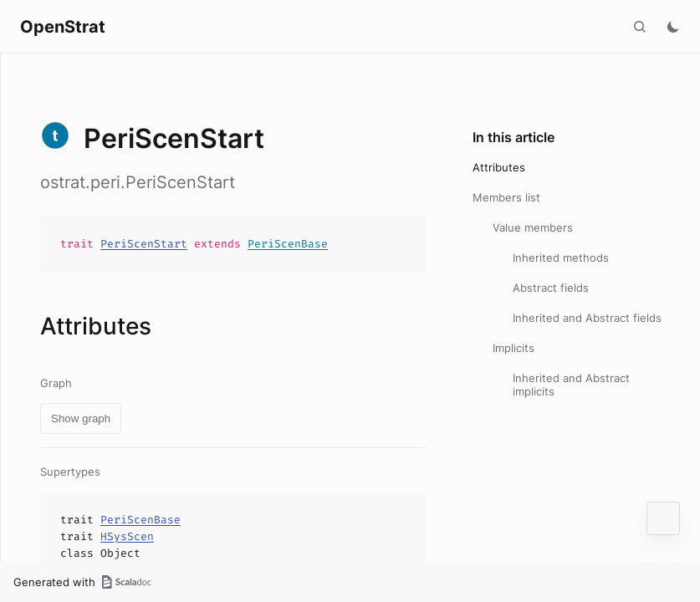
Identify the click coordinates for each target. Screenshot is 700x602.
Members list (506, 197)
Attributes (499, 167)
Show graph (81, 418)
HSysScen (127, 536)
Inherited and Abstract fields (587, 318)
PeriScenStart (144, 244)
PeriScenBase (288, 244)
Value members (533, 227)
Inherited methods (561, 258)
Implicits (514, 348)
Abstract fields (551, 288)
